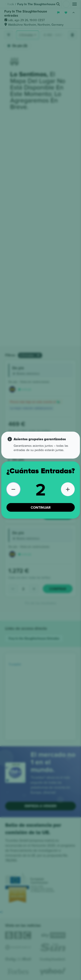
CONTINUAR (41, 507)
